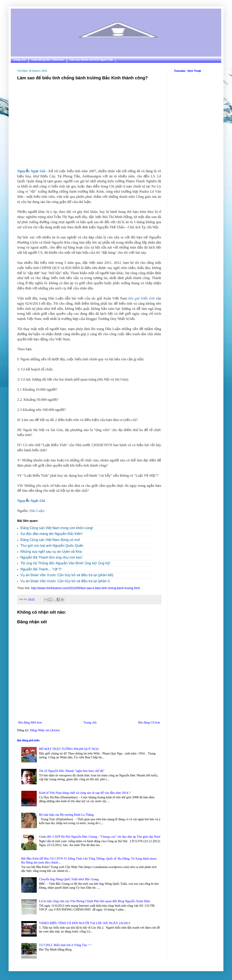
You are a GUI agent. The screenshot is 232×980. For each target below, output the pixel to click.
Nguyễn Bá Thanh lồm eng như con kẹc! (51, 557)
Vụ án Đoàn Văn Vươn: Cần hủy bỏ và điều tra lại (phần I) (65, 581)
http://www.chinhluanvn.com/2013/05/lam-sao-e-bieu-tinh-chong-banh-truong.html (85, 588)
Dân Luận (37, 511)
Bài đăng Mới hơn (30, 722)
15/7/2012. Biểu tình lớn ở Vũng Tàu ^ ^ (65, 945)
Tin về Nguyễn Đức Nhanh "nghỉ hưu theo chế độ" (72, 771)
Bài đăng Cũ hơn (149, 722)
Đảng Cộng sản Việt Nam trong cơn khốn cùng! (57, 528)
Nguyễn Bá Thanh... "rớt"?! (41, 569)
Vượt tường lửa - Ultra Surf (47, 60)
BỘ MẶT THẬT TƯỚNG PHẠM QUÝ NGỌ (69, 749)
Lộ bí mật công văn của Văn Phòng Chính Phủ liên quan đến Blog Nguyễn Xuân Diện (95, 901)
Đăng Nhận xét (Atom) (45, 730)
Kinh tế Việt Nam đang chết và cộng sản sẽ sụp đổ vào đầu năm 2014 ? (85, 793)
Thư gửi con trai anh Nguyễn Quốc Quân (52, 546)
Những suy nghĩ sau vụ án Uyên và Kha (51, 552)
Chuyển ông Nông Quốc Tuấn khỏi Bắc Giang (69, 879)
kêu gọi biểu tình (142, 298)
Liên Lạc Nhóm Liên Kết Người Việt (91, 60)
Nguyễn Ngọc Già (31, 171)
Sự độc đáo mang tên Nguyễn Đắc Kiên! (51, 534)
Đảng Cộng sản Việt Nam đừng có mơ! (50, 540)
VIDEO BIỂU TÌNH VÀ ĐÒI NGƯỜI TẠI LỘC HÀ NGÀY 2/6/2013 (85, 923)
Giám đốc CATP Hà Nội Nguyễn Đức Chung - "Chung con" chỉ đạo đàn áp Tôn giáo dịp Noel (100, 837)
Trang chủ (19, 60)
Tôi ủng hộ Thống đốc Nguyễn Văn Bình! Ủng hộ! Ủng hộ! (65, 563)
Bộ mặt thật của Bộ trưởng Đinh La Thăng (66, 815)
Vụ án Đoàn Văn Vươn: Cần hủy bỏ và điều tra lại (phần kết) (67, 575)
